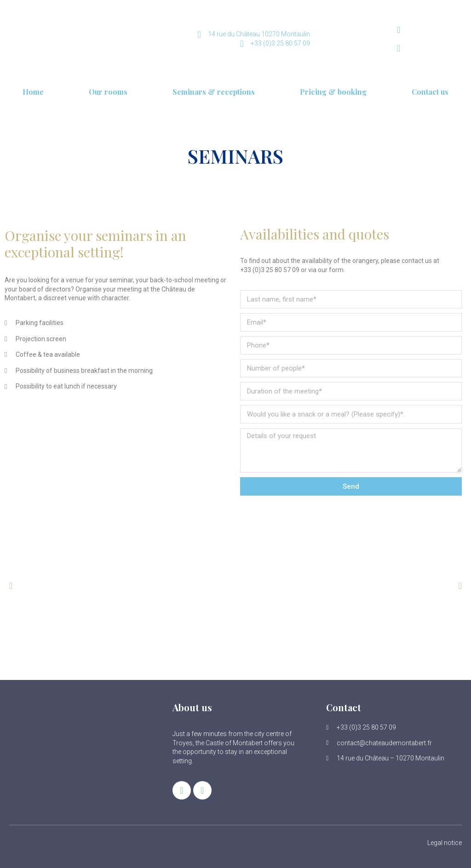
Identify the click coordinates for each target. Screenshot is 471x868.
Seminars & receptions (214, 92)
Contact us (430, 92)
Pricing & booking (333, 92)
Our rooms (108, 92)
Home (33, 92)
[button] (11, 586)
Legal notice (445, 843)
